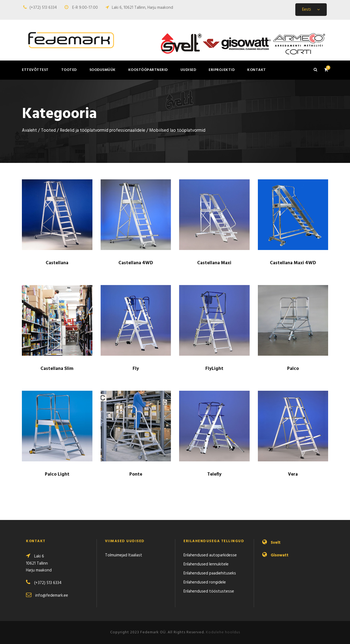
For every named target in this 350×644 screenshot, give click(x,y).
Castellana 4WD (136, 263)
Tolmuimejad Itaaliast (124, 555)
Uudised (188, 70)
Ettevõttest (35, 70)
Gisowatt (280, 555)
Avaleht (29, 131)
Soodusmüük (103, 70)
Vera (293, 474)
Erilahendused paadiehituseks (210, 573)
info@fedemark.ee (52, 596)
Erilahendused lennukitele (206, 564)
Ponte (136, 474)
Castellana (57, 263)
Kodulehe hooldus (223, 632)
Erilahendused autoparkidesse (210, 555)
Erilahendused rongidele (205, 582)
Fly (136, 369)
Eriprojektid (222, 70)
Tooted (69, 70)
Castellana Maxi (214, 263)
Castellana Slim (57, 369)
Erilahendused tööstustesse (209, 591)
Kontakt (257, 70)
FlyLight (214, 369)
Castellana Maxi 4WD (293, 263)
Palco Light (57, 474)
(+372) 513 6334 (43, 8)
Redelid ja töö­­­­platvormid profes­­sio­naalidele (103, 131)
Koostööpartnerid (148, 70)
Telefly (214, 474)
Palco (293, 369)
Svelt (276, 543)
